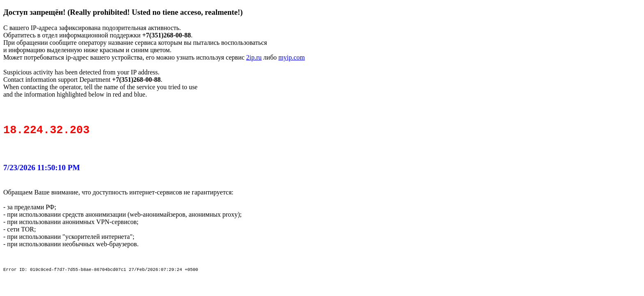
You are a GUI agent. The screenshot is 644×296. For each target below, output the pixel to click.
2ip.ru (254, 57)
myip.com (292, 57)
